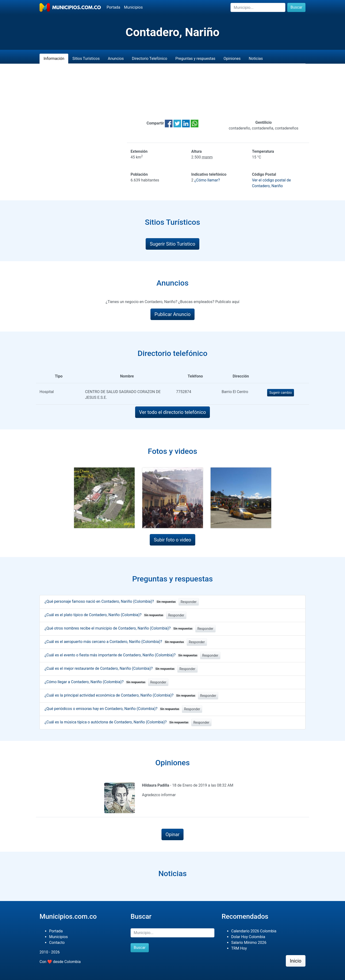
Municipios (133, 7)
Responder (189, 602)
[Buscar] (258, 7)
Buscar (296, 7)
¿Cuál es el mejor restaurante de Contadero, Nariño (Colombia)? (110, 668)
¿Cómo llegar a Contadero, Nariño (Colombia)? (96, 682)
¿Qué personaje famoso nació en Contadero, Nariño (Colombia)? (111, 601)
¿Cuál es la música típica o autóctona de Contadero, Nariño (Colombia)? (117, 722)
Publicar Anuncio (173, 314)
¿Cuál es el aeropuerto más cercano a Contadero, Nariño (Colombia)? (115, 642)
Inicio (296, 961)
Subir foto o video (172, 540)
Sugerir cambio (281, 393)
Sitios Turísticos (86, 59)
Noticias (256, 59)
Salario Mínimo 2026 (249, 943)
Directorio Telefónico (150, 59)
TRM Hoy (239, 948)
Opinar (173, 834)
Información (54, 59)
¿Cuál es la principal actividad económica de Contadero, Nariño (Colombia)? (121, 695)
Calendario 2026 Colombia (254, 931)
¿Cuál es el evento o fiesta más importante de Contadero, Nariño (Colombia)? (122, 655)
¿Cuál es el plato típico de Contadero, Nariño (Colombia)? (105, 615)
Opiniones (232, 59)
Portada (113, 7)
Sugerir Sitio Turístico (172, 244)
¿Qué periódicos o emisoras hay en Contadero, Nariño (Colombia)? (113, 709)
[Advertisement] (172, 92)
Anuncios (116, 59)
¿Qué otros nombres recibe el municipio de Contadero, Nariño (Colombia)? (119, 628)
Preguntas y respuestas (195, 59)
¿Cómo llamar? (207, 180)
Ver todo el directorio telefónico (173, 412)
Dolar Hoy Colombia (248, 937)
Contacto (57, 943)
